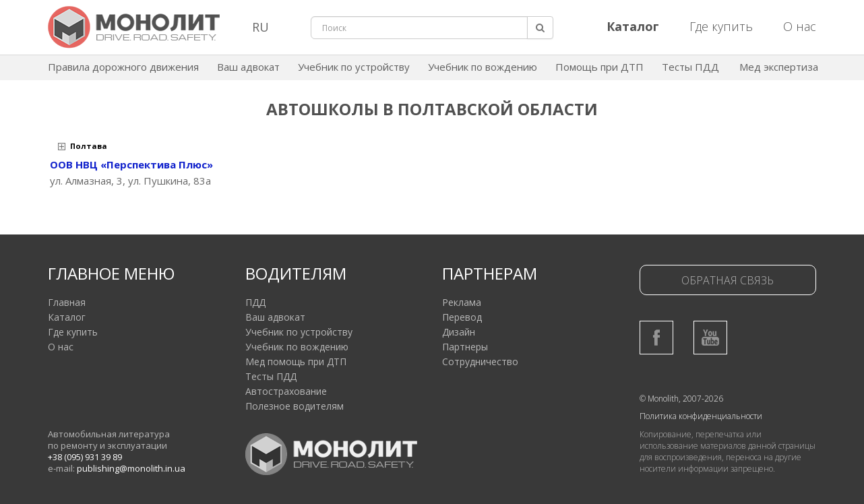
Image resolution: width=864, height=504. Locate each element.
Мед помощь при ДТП (296, 361)
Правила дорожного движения (123, 67)
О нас (800, 26)
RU (260, 27)
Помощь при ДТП (599, 67)
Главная (67, 302)
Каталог (67, 317)
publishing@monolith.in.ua (131, 468)
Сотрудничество (480, 361)
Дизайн (459, 332)
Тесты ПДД (690, 67)
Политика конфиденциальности (701, 416)
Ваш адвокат (248, 67)
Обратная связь (728, 280)
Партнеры (465, 347)
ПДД (255, 302)
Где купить (721, 26)
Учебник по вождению (483, 67)
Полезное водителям (295, 406)
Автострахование (286, 391)
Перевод (462, 317)
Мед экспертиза (779, 67)
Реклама (462, 302)
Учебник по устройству (354, 67)
